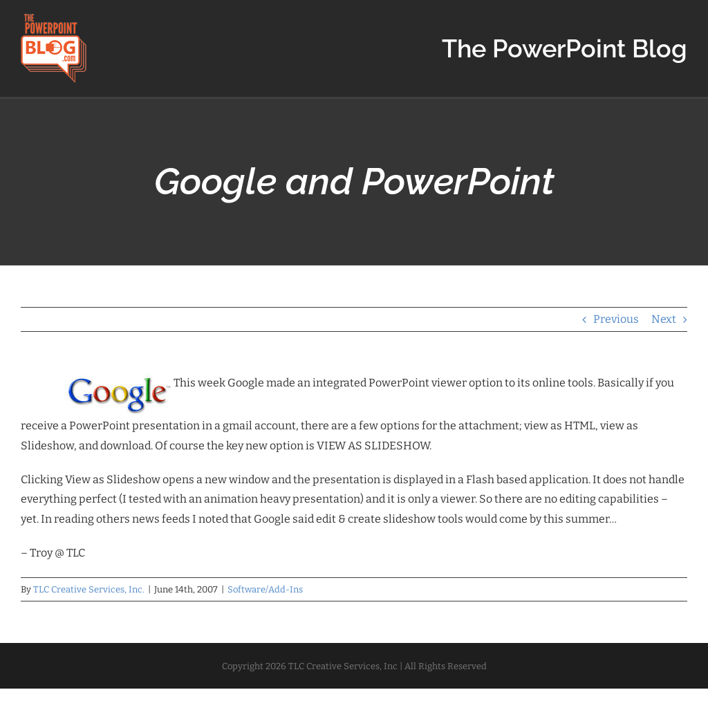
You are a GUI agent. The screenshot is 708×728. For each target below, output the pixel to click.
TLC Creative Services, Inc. (89, 589)
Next (664, 319)
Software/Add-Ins (265, 589)
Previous (616, 319)
